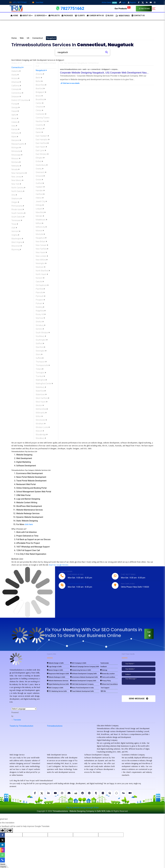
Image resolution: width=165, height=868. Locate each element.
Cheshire (40, 107)
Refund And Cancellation (109, 684)
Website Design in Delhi (55, 663)
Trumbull (40, 376)
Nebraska (16, 166)
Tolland (39, 369)
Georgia (15, 107)
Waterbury (41, 387)
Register (132, 2)
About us (26, 16)
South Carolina (18, 213)
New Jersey (17, 177)
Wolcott (40, 431)
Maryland (16, 140)
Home (14, 38)
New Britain (41, 242)
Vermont (16, 231)
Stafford (40, 343)
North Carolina (18, 188)
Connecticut (38, 38)
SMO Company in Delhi (55, 688)
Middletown (41, 220)
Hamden (40, 191)
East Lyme (41, 150)
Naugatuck (41, 70)
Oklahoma (16, 199)
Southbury (41, 336)
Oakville (40, 282)
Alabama (16, 71)
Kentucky (16, 133)
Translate (16, 720)
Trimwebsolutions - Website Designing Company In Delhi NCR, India (81, 811)
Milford (39, 223)
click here (29, 524)
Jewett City (41, 201)
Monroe (40, 231)
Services (41, 16)
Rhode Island (18, 209)
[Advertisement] (82, 29)
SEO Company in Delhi (78, 663)
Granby (39, 169)
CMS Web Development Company (82, 684)
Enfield (39, 161)
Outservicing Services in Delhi (81, 670)
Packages (67, 16)
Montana (16, 162)
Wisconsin (17, 246)
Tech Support (105, 688)
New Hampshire (19, 173)
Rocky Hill (41, 314)
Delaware (16, 97)
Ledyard (40, 209)
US (28, 38)
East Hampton (43, 140)
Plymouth (40, 296)
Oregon (15, 202)
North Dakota (18, 191)
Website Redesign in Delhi (56, 677)
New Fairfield (42, 249)
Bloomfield (41, 85)
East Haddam (42, 136)
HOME (14, 16)
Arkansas (16, 82)
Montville (40, 234)
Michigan (16, 148)
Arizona (15, 78)
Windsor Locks (43, 427)
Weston (40, 405)
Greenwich (41, 172)
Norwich (40, 278)
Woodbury (41, 438)
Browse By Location (107, 674)
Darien (39, 132)
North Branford (43, 271)
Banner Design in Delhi (55, 670)
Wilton (39, 416)
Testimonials (105, 663)
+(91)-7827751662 (18, 2)
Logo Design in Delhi (54, 667)
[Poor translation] (9, 830)
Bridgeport (41, 92)
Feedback (104, 667)
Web (22, 38)
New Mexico (17, 180)
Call (149, 634)
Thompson (41, 362)
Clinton (39, 110)
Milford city (41, 227)
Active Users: (109, 2)
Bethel (39, 81)
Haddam (40, 187)
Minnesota (17, 151)
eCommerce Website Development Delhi (84, 677)
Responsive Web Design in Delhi (58, 674)
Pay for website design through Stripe (82, 807)
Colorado (16, 89)
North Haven (42, 274)
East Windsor (42, 154)
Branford (40, 89)
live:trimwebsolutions (77, 584)
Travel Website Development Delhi (82, 691)
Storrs (39, 354)
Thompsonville (43, 365)
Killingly (40, 205)
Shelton (40, 322)
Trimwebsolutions (55, 726)
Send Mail (38, 2)
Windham (41, 424)
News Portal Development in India (82, 688)
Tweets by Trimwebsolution (21, 726)
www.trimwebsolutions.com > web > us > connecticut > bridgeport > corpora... (89, 69)
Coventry (40, 125)
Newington (41, 263)
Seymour (40, 318)
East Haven (41, 147)
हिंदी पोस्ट (103, 691)
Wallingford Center (44, 384)
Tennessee (17, 220)
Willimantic (41, 413)
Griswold (40, 176)
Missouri (16, 158)
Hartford (40, 194)
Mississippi (17, 155)
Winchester (41, 420)
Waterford (41, 391)
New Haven (41, 252)
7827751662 (144, 9)
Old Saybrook (42, 285)
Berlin (39, 78)
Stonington (41, 351)
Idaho (15, 115)
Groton (39, 180)
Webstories (122, 16)
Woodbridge (42, 435)
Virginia (15, 235)
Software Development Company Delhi (83, 674)
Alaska (15, 75)
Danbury (40, 129)
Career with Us (95, 16)
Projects (54, 16)
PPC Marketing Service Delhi (57, 691)
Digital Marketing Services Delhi (58, 684)
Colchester (41, 114)
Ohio (14, 195)
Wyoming (16, 250)
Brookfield (41, 99)
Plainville (40, 293)
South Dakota (18, 217)
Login (122, 2)
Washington (17, 239)
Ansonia (40, 74)
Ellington (40, 158)
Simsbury (40, 325)
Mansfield (41, 212)
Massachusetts (19, 144)
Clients (80, 16)
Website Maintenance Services (58, 681)
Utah (14, 228)
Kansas (15, 129)
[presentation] (138, 691)
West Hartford (42, 398)
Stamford (40, 347)
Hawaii (15, 111)
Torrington (41, 373)
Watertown (41, 394)
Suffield (40, 358)
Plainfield (40, 289)
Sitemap (104, 670)
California (16, 86)
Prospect (40, 300)
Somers (40, 329)
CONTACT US (138, 16)
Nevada (15, 169)
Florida (15, 104)
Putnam (40, 303)
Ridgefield (41, 311)
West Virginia (18, 242)
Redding (40, 307)
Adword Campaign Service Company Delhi (85, 667)
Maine (15, 137)
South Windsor (43, 333)
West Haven (41, 402)
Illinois (15, 118)
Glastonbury (42, 165)
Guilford (40, 183)
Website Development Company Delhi (83, 681)
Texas (15, 224)
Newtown (40, 267)
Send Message (139, 699)
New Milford (42, 260)
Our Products (123, 8)
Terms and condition (108, 677)
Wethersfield (42, 409)
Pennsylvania (18, 206)
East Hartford (42, 143)
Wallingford (41, 380)
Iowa (14, 126)
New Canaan (42, 245)
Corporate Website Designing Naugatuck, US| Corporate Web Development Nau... (104, 73)
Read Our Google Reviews (59, 565)
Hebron (40, 198)
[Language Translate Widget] (24, 709)
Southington (42, 340)
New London (42, 256)
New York (16, 184)
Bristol (39, 96)
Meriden (40, 216)
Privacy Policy (106, 681)
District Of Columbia (21, 100)
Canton (39, 103)
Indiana (15, 122)
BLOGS (110, 16)
